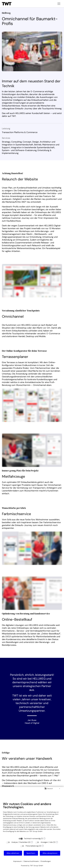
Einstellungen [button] (46, 861)
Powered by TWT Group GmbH (32, 866)
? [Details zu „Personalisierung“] (43, 846)
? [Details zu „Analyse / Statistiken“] (32, 842)
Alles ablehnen (13, 853)
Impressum (17, 861)
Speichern (31, 853)
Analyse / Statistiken (20, 842)
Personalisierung (32, 846)
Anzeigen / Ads (47, 842)
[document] (32, 819)
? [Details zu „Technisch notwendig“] (44, 839)
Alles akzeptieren (50, 853)
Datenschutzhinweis (31, 861)
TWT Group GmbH (36, 831)
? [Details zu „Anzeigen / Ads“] (57, 842)
